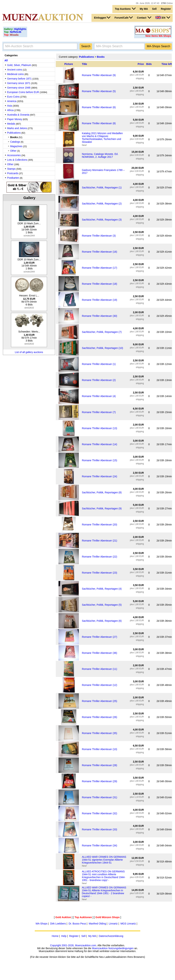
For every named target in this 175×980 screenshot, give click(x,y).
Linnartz (113, 924)
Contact (144, 17)
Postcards (13, 173)
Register (166, 9)
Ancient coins (14, 70)
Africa (10, 110)
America (12, 101)
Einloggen (102, 17)
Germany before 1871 (19, 79)
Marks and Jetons (17, 128)
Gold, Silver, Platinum (19, 65)
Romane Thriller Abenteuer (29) (100, 781)
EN (163, 17)
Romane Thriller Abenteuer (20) (100, 525)
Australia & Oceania (18, 115)
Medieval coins (15, 74)
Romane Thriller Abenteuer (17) (100, 268)
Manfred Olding (97, 924)
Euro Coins (13, 97)
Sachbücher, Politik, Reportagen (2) (102, 204)
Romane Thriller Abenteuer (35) (100, 733)
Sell (154, 9)
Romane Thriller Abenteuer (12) (100, 685)
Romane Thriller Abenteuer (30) (100, 316)
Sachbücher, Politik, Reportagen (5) (102, 605)
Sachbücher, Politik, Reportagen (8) (102, 492)
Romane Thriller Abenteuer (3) (99, 236)
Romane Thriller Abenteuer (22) (100, 557)
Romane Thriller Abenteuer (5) (99, 91)
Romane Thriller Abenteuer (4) (99, 396)
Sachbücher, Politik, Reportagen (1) (102, 188)
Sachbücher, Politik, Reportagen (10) (103, 348)
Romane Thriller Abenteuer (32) (100, 813)
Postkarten (13, 178)
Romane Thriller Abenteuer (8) (99, 123)
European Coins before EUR (23, 92)
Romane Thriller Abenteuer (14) (100, 444)
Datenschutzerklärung (111, 936)
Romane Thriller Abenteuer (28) (100, 765)
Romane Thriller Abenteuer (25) (100, 701)
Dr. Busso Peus (77, 924)
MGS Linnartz (128, 924)
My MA (144, 9)
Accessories (14, 155)
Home (55, 936)
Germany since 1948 (19, 88)
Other (13, 151)
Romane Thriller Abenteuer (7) (99, 412)
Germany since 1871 (19, 83)
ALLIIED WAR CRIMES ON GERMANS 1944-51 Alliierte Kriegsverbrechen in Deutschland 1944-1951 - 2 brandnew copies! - (104, 892)
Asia (9, 106)
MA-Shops (41, 924)
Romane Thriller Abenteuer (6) (99, 107)
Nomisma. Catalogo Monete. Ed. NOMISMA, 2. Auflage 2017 (100, 155)
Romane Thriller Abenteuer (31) (100, 797)
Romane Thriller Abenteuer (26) (100, 717)
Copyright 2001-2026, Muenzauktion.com (73, 945)
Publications (14, 133)
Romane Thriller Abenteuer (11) (100, 669)
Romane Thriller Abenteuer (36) (100, 653)
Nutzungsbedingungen (121, 948)
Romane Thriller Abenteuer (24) (100, 476)
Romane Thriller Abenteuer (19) (100, 300)
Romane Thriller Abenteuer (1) (99, 364)
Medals (11, 124)
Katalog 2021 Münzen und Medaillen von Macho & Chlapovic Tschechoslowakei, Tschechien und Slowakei (102, 138)
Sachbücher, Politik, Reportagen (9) (102, 508)
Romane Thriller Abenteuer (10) (100, 749)
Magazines (16, 146)
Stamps (11, 169)
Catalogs (15, 142)
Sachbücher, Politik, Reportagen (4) (102, 589)
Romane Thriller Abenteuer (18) (100, 284)
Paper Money (14, 119)
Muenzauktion (100, 948)
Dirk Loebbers (58, 924)
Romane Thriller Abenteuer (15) (100, 460)
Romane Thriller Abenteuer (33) (100, 829)
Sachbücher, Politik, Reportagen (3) (102, 220)
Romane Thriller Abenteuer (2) (99, 380)
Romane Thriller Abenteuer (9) (99, 75)
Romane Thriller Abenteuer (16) (100, 252)
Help (64, 936)
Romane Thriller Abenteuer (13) (100, 428)
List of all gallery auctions (29, 352)
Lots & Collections (17, 160)
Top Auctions (125, 9)
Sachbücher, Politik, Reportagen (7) (102, 332)
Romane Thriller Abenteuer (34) (100, 845)
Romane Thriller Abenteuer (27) (100, 637)
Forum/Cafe (124, 17)
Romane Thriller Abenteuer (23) (100, 573)
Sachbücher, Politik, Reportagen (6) (102, 621)
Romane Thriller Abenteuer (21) (100, 541)
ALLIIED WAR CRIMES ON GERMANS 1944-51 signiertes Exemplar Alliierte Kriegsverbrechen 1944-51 (104, 860)
